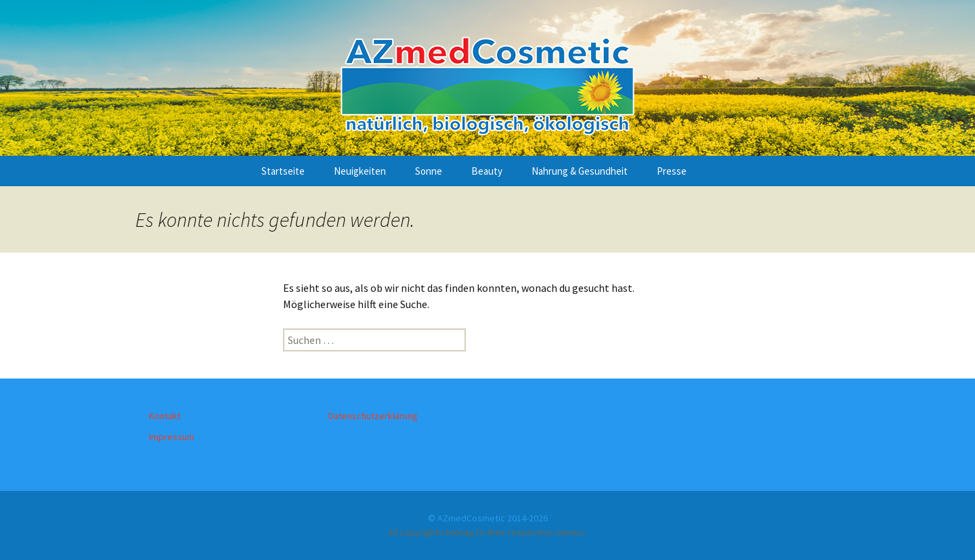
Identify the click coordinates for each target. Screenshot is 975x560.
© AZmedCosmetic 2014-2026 (488, 518)
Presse (672, 171)
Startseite (283, 171)
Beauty (487, 171)
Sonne (429, 171)
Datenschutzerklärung (373, 416)
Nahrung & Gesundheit (580, 171)
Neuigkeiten (360, 171)
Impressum (172, 437)
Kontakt (165, 416)
